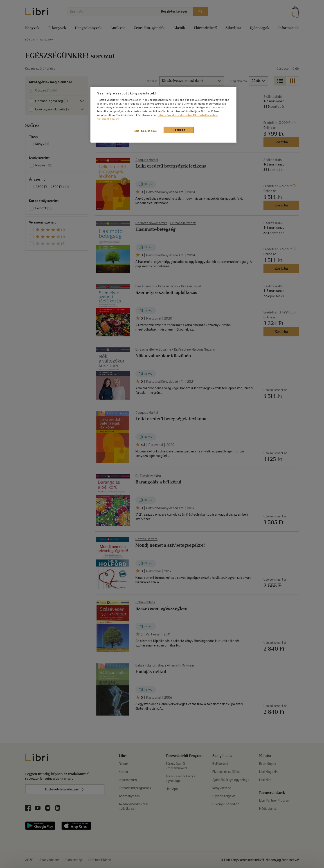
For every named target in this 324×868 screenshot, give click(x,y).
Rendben (179, 130)
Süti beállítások (146, 131)
